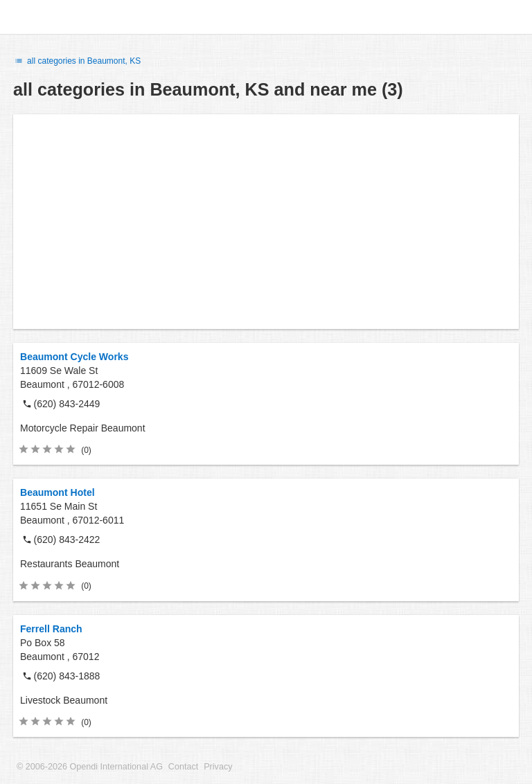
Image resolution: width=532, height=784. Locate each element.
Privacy (218, 767)
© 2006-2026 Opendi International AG (90, 767)
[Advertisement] (266, 222)
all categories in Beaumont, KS (77, 61)
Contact (183, 767)
